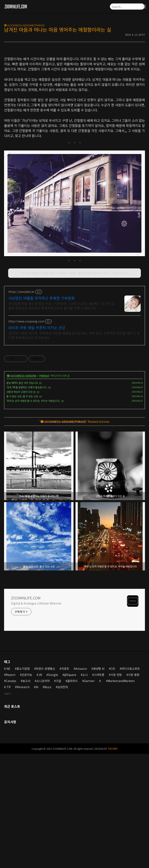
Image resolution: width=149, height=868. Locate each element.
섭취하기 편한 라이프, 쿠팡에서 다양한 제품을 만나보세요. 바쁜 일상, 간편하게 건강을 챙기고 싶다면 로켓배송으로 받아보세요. (74, 449)
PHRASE (44, 490)
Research (23, 801)
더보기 (7, 808)
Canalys (11, 795)
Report (11, 789)
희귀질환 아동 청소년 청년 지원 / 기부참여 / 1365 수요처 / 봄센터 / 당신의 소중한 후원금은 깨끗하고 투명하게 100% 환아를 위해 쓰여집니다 (61, 420)
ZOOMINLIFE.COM (26, 712)
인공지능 (27, 789)
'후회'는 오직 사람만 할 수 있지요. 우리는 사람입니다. (33, 515)
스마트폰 (99, 789)
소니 (85, 789)
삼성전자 (63, 801)
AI (37, 801)
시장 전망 (116, 789)
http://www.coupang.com (26, 436)
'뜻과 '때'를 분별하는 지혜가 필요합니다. (27, 501)
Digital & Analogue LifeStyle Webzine (36, 717)
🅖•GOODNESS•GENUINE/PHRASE (24, 25)
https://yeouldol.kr (21, 406)
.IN (40, 789)
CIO (113, 783)
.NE (8, 783)
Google (53, 789)
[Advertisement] (74, 81)
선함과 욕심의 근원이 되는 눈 (21, 506)
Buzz (48, 801)
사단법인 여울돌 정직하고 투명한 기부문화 (42, 412)
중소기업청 (23, 783)
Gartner (89, 795)
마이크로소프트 (131, 783)
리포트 (65, 783)
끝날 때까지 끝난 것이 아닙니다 (22, 497)
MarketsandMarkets (121, 795)
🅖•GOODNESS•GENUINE (22, 490)
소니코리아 (43, 795)
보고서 (26, 795)
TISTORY (113, 863)
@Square (70, 789)
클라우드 (72, 795)
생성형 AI (99, 783)
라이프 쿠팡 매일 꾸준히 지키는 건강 (37, 442)
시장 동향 (134, 789)
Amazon (81, 783)
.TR (8, 801)
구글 (58, 795)
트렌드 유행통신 (45, 783)
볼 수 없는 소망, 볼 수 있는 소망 (22, 510)
